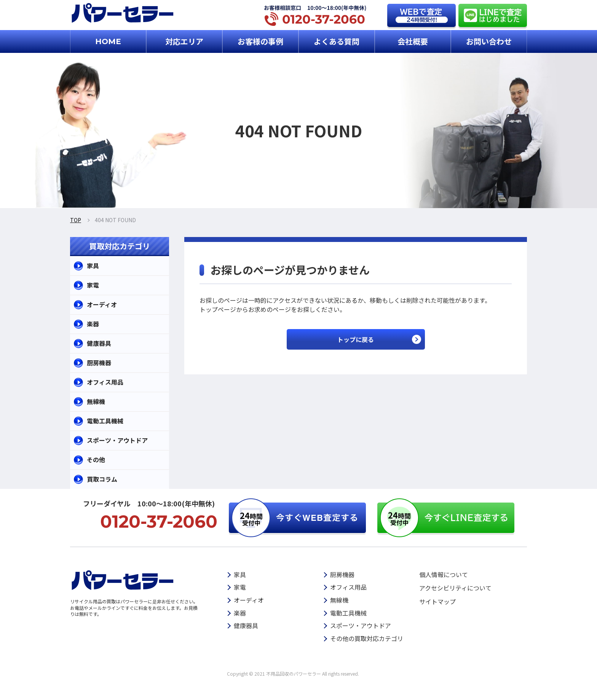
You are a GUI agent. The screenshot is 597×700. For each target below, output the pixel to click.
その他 (96, 460)
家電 (93, 285)
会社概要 (413, 41)
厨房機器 (99, 363)
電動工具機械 (105, 421)
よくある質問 (337, 41)
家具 (93, 266)
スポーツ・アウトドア (117, 440)
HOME (108, 41)
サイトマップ (437, 601)
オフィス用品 (105, 382)
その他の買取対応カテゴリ (367, 638)
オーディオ (102, 304)
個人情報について (444, 574)
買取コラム (102, 479)
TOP (76, 220)
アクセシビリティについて (455, 588)
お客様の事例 (260, 41)
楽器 (93, 324)
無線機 (96, 401)
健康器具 (99, 343)
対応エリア (184, 41)
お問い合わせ (489, 41)
